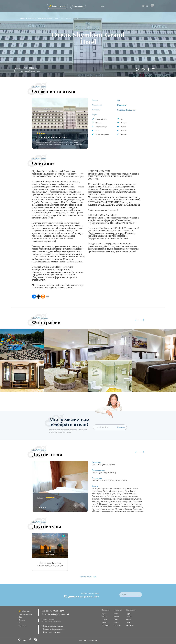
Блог (20, 623)
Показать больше (88, 577)
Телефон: (18, 68)
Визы (104, 622)
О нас (21, 617)
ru (143, 6)
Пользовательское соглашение (53, 626)
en (147, 6)
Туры (104, 614)
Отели (104, 619)
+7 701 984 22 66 (30, 68)
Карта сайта (23, 626)
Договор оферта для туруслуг (52, 632)
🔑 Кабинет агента (57, 6)
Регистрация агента (25, 614)
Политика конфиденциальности (53, 629)
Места (104, 617)
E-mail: (17, 71)
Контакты (22, 620)
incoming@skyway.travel (31, 71)
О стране (105, 625)
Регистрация (78, 6)
